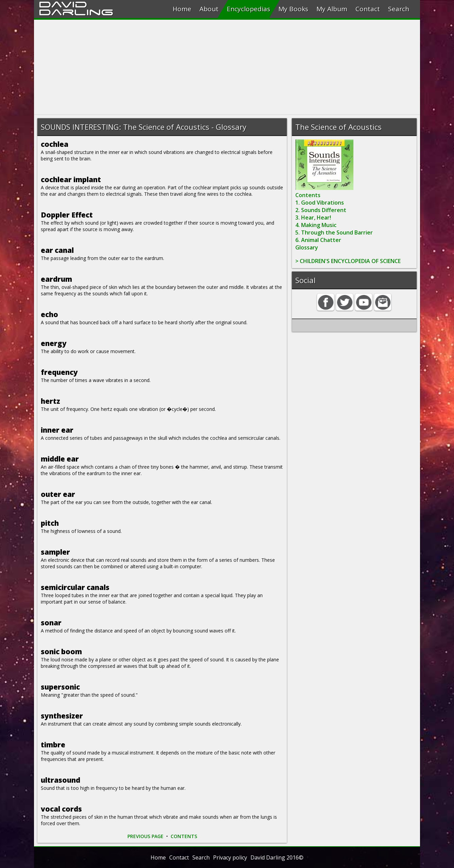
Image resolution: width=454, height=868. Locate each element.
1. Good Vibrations (320, 203)
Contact (368, 9)
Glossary (307, 247)
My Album (332, 9)
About (209, 9)
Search (399, 9)
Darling (76, 11)
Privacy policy (230, 857)
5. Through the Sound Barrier (334, 232)
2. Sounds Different (321, 210)
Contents (308, 195)
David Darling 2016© (277, 857)
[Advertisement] (227, 67)
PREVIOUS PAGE (145, 836)
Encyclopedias (248, 9)
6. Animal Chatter (318, 240)
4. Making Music (316, 225)
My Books (293, 9)
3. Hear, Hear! (313, 218)
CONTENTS (184, 836)
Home (182, 9)
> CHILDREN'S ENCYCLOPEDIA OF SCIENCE (348, 261)
